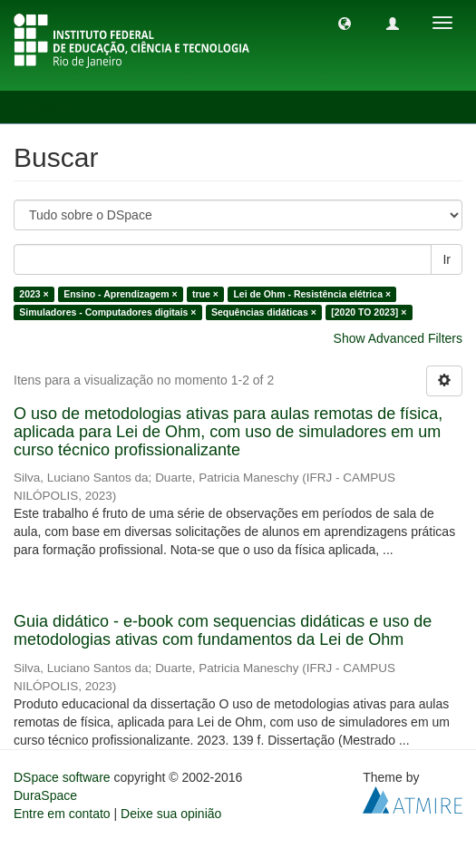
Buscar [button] (53, 107)
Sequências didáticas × (264, 312)
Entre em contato (62, 814)
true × (205, 294)
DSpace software (62, 777)
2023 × (34, 294)
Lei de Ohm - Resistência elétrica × (312, 294)
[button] (345, 23)
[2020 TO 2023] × (369, 312)
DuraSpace (45, 795)
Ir (447, 259)
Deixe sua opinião (171, 814)
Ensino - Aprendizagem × (120, 294)
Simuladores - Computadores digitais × (107, 312)
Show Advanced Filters (398, 338)
